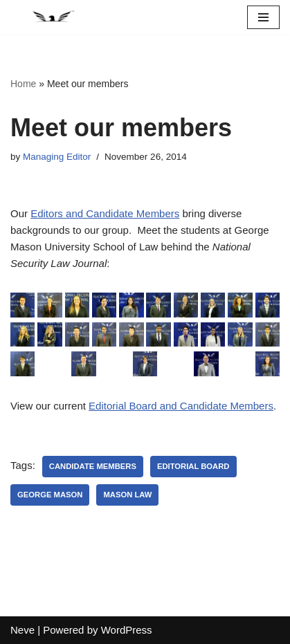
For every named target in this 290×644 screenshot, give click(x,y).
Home (23, 84)
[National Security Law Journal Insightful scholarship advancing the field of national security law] (52, 17)
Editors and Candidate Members (105, 213)
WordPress (127, 630)
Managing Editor (57, 157)
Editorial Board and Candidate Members (181, 406)
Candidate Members (93, 466)
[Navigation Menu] (263, 17)
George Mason (50, 495)
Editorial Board (193, 466)
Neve (22, 630)
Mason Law (127, 495)
